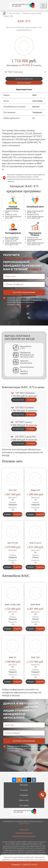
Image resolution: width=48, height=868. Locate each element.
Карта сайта (24, 800)
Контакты (24, 785)
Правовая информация (24, 833)
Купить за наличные (24, 79)
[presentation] (22, 321)
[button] (13, 393)
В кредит (31, 400)
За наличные (18, 400)
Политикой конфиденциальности (19, 306)
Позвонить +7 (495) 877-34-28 (24, 865)
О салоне (24, 790)
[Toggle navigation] (43, 5)
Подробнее (18, 514)
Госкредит (24, 795)
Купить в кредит (24, 83)
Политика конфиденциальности (24, 836)
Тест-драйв (24, 805)
